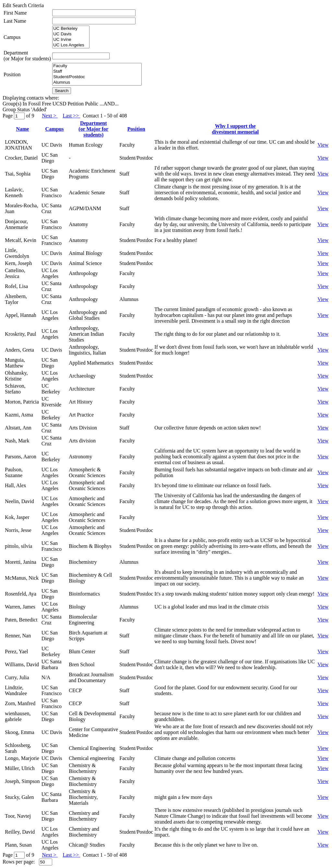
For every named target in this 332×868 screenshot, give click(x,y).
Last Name (15, 21)
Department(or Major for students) (27, 56)
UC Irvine (71, 40)
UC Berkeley (71, 29)
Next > (50, 116)
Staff (97, 72)
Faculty (97, 66)
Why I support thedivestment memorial (235, 129)
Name (22, 129)
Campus (12, 37)
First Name (15, 13)
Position (12, 74)
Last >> (72, 116)
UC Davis (71, 34)
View (323, 145)
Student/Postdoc (97, 77)
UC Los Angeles (71, 45)
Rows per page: (19, 862)
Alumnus (97, 83)
